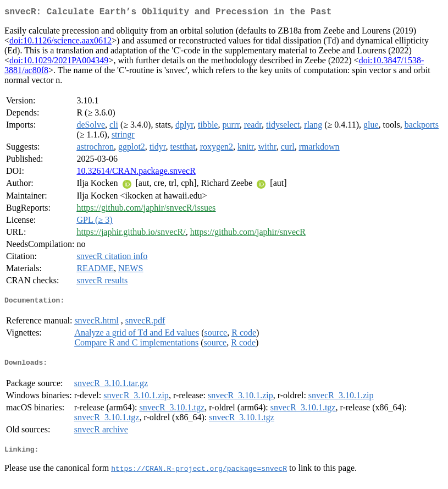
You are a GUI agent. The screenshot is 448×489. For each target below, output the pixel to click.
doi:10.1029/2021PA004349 (59, 62)
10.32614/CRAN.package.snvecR (136, 173)
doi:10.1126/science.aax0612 (60, 43)
